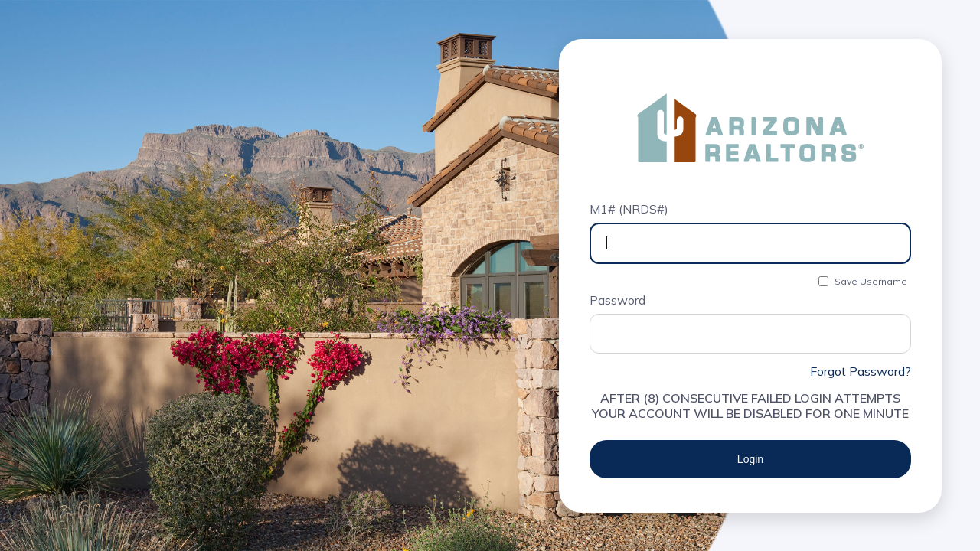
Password (617, 300)
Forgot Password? (861, 371)
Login (750, 459)
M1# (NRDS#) (629, 209)
